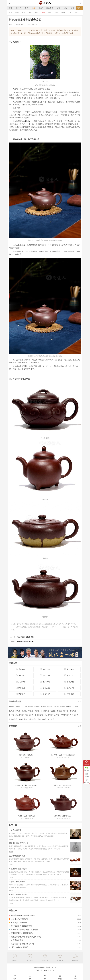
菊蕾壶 (62, 707)
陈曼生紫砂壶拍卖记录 (18, 869)
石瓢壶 (24, 711)
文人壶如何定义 (15, 830)
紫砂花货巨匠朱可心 (19, 922)
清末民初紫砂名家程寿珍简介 (22, 933)
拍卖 (37, 13)
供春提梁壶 (23, 719)
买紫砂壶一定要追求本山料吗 (22, 944)
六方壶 (75, 707)
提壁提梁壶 (13, 719)
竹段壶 (12, 715)
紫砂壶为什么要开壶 (17, 882)
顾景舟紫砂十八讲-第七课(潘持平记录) (26, 937)
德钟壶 (18, 707)
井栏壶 (56, 707)
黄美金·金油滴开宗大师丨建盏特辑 (24, 930)
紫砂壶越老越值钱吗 (20, 947)
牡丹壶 (12, 711)
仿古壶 (24, 707)
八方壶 (57, 715)
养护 (63, 13)
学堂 (34, 8)
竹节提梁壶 (65, 715)
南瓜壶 (18, 711)
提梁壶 (53, 711)
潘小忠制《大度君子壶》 (63, 785)
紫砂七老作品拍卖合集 (18, 894)
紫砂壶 (19, 8)
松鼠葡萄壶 (45, 711)
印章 (66, 8)
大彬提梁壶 (33, 719)
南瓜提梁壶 (39, 715)
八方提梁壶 (49, 715)
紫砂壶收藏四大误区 (17, 856)
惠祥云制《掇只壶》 (27, 755)
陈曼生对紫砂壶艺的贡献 (19, 843)
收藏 (43, 13)
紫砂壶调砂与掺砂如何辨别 (21, 926)
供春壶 (37, 707)
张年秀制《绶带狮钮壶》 (63, 816)
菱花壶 (69, 707)
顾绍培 (28, 121)
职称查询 (50, 8)
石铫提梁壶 (20, 715)
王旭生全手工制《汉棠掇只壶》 (27, 785)
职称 (50, 13)
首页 (11, 8)
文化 (30, 13)
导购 (76, 13)
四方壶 (37, 711)
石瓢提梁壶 (29, 715)
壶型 (73, 8)
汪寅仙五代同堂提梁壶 (20, 919)
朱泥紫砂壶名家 (17, 940)
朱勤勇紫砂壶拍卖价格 (26, 642)
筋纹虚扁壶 (42, 719)
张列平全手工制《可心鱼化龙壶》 (63, 755)
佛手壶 (31, 707)
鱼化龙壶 (73, 711)
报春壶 (12, 707)
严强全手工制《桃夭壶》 (27, 816)
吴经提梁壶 (74, 715)
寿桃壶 (31, 711)
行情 (56, 13)
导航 (79, 8)
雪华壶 (66, 711)
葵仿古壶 (51, 719)
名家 (41, 8)
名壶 (27, 8)
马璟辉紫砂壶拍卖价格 (25, 637)
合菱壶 (43, 707)
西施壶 (59, 711)
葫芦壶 (50, 707)
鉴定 (59, 8)
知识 (24, 13)
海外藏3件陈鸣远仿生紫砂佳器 (23, 915)
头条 (17, 13)
